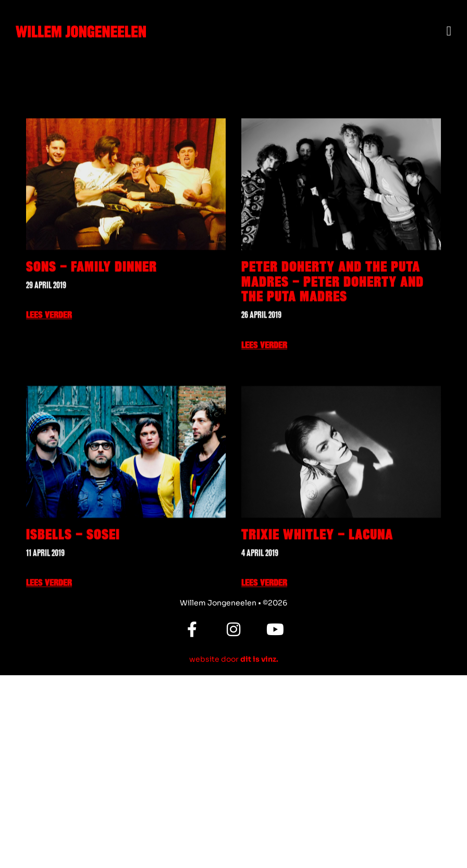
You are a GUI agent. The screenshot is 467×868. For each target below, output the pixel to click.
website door (234, 659)
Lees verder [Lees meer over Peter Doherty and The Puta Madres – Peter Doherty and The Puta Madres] (264, 400)
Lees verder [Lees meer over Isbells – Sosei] (49, 638)
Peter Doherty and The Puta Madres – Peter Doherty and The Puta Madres (333, 337)
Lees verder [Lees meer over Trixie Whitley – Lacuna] (264, 638)
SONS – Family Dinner (91, 322)
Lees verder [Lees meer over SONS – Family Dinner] (49, 371)
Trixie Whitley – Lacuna (317, 590)
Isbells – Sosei (73, 590)
